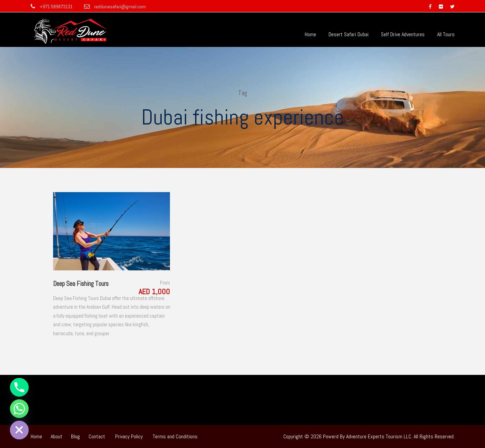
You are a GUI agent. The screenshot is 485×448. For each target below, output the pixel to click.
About (57, 436)
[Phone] (19, 387)
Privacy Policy (129, 436)
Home (310, 34)
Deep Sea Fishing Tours (81, 284)
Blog (75, 436)
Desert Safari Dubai (348, 34)
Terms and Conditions (175, 436)
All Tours (446, 34)
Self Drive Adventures (403, 34)
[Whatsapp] (19, 409)
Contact (97, 436)
